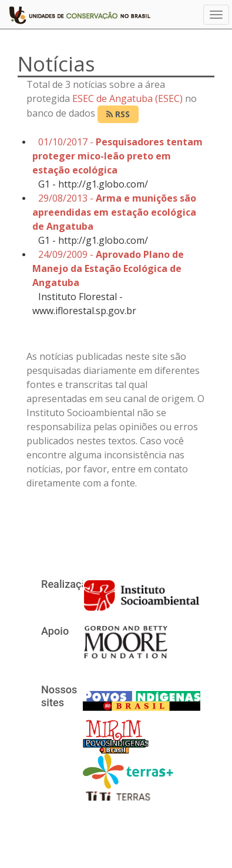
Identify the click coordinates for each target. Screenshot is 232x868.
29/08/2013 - (114, 212)
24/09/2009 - (108, 268)
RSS (118, 114)
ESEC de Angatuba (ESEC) (127, 98)
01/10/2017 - (117, 156)
